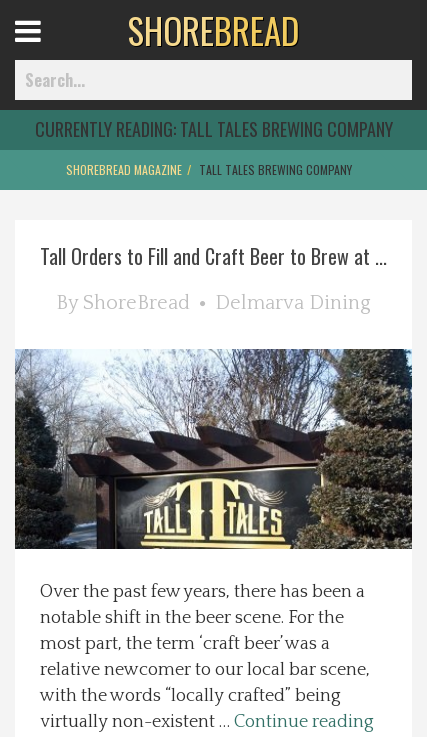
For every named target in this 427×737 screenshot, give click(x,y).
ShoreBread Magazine (124, 169)
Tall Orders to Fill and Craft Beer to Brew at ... (213, 256)
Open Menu (52, 49)
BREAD (213, 30)
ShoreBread (136, 303)
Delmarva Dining (293, 303)
